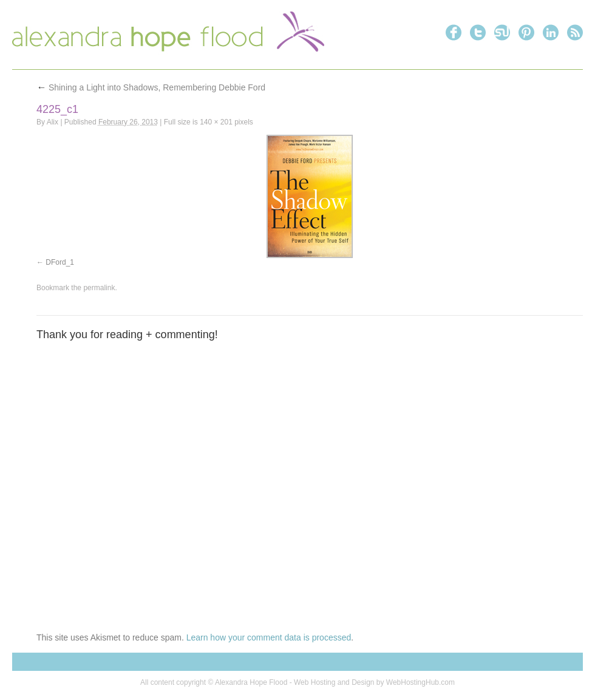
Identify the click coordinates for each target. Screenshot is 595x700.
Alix (53, 122)
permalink (99, 288)
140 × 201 (216, 122)
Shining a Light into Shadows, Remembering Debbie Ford (151, 87)
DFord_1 (60, 262)
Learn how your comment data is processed (269, 637)
